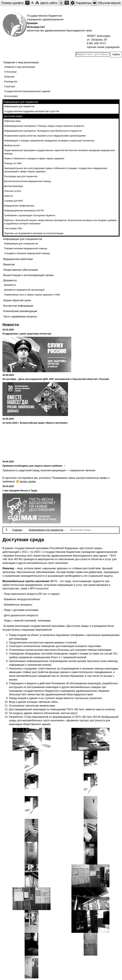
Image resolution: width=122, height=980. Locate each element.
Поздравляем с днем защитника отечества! (27, 334)
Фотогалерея (11, 96)
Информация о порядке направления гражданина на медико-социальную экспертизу (49, 141)
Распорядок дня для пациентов (21, 176)
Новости (8, 196)
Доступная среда (13, 116)
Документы (10, 285)
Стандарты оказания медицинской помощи (27, 253)
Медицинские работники (18, 259)
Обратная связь (12, 121)
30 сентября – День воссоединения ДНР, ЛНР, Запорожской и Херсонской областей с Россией (56, 379)
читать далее (28, 481)
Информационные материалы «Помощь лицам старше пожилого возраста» (44, 126)
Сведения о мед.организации (20, 67)
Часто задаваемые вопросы (20, 316)
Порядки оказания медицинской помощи (26, 248)
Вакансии (9, 264)
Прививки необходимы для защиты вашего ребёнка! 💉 (34, 466)
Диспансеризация (13, 186)
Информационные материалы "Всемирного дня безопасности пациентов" (43, 131)
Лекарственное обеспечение (21, 270)
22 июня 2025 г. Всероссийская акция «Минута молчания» (35, 423)
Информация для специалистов (21, 244)
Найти (116, 54)
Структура (9, 86)
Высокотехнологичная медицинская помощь (28, 181)
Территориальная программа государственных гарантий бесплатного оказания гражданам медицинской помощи (59, 152)
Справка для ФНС (14, 201)
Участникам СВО (13, 228)
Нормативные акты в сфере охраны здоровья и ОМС (32, 295)
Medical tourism (12, 145)
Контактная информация (18, 306)
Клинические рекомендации (20, 311)
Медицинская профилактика (19, 206)
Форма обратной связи (17, 300)
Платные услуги (13, 191)
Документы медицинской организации (24, 290)
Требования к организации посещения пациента (30, 215)
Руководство (11, 82)
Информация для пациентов (19, 106)
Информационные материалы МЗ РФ (24, 211)
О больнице (10, 72)
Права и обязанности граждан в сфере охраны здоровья (34, 158)
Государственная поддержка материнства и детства (32, 111)
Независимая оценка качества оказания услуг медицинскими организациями (45, 136)
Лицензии (9, 77)
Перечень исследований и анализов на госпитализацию (34, 233)
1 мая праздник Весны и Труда (20, 490)
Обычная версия (106, 3)
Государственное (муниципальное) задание (27, 91)
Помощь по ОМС (13, 163)
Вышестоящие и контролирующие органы (29, 275)
